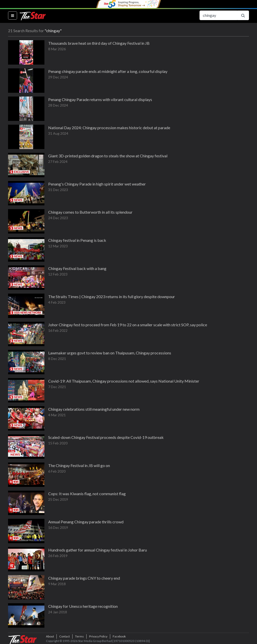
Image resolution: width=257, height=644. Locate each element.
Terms (79, 636)
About (50, 636)
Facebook (119, 636)
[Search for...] (218, 15)
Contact (65, 636)
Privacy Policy (98, 636)
